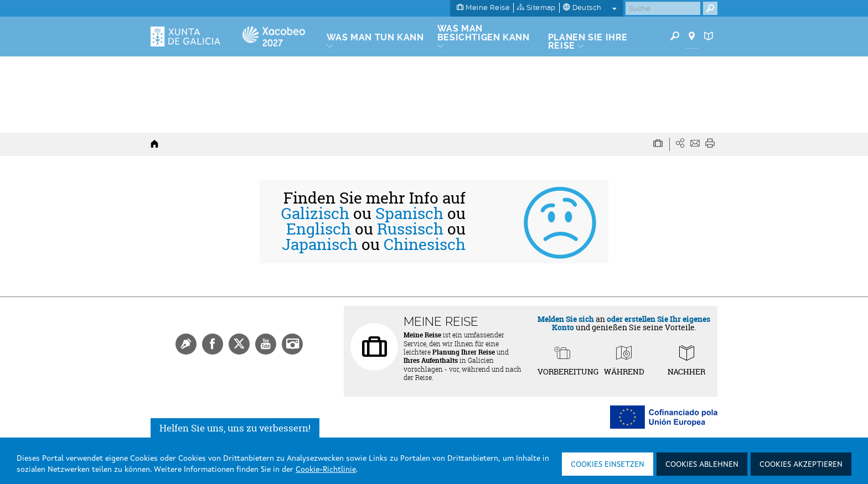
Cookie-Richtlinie (326, 470)
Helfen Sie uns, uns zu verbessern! (235, 428)
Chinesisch (425, 244)
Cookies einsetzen (608, 465)
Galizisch (315, 214)
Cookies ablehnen (702, 465)
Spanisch (409, 214)
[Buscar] (663, 8)
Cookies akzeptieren (801, 465)
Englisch (319, 229)
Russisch (410, 229)
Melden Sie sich (566, 319)
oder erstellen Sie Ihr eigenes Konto (631, 323)
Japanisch (320, 244)
